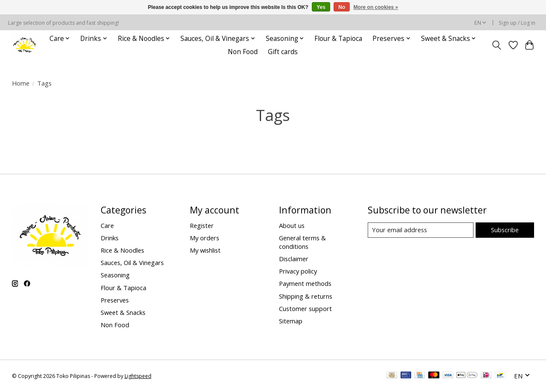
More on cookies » (376, 7)
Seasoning (115, 275)
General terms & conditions (302, 242)
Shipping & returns (306, 296)
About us (292, 225)
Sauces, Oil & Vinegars (132, 262)
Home (21, 83)
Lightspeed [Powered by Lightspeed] (138, 376)
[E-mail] (420, 230)
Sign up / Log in (517, 23)
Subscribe (505, 230)
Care (107, 225)
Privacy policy (298, 271)
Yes (321, 7)
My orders (205, 238)
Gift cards (283, 52)
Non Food (243, 52)
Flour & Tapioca (338, 39)
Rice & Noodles (122, 250)
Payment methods (305, 283)
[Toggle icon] (496, 45)
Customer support (305, 308)
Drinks (110, 238)
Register (202, 225)
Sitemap (291, 321)
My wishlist (205, 250)
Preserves (115, 300)
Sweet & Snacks (123, 312)
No (342, 7)
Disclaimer (294, 259)
